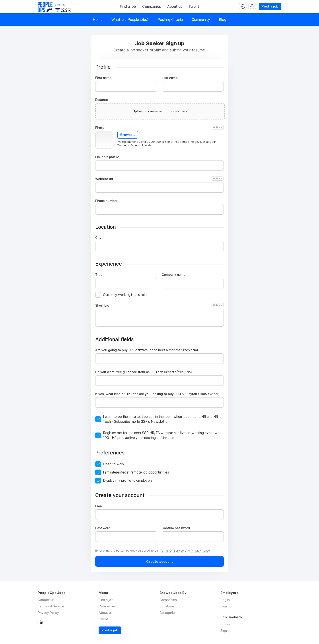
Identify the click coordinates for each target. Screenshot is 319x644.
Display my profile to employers (128, 481)
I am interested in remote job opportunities (136, 472)
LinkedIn (41, 622)
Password (103, 528)
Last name (170, 78)
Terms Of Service (172, 550)
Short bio (159, 305)
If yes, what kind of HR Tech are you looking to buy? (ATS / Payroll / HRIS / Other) (157, 394)
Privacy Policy (200, 550)
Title (99, 275)
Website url (159, 179)
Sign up (226, 606)
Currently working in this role (125, 295)
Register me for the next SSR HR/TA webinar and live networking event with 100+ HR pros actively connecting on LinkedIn (162, 435)
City (98, 238)
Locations (167, 606)
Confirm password (176, 528)
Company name (174, 275)
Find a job (128, 7)
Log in (225, 600)
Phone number (106, 201)
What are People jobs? (130, 20)
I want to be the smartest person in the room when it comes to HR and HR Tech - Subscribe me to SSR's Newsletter (160, 419)
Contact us (46, 600)
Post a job (270, 6)
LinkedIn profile (107, 157)
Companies (152, 7)
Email (99, 506)
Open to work (114, 464)
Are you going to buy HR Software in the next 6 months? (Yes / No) (147, 350)
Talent (194, 7)
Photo (159, 128)
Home (98, 20)
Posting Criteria (170, 20)
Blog (223, 20)
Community (201, 20)
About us (175, 7)
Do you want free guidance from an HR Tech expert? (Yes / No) (144, 372)
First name (103, 78)
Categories (168, 613)
